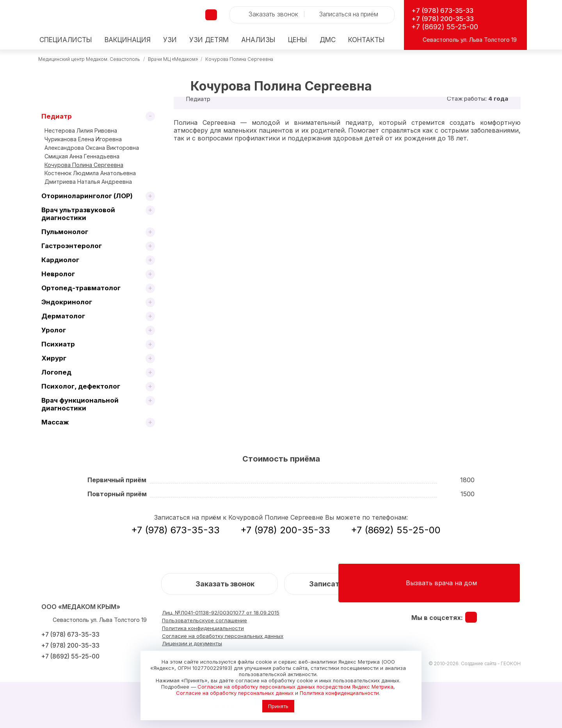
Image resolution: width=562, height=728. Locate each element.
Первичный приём (117, 480)
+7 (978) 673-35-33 (445, 10)
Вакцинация (128, 40)
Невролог (58, 274)
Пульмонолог (65, 232)
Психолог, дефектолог (81, 386)
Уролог (54, 330)
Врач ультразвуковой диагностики (78, 214)
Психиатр (58, 344)
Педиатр (57, 116)
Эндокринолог (67, 302)
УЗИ (170, 40)
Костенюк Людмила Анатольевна (90, 173)
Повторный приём (117, 494)
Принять (278, 706)
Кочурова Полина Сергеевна (239, 59)
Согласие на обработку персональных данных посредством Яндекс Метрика (295, 687)
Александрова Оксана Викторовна (92, 148)
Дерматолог (63, 316)
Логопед (56, 372)
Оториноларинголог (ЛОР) (87, 196)
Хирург (54, 358)
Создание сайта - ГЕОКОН (491, 663)
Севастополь (441, 40)
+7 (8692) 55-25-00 (445, 27)
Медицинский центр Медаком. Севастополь (89, 59)
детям (209, 40)
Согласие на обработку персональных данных (235, 693)
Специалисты (66, 40)
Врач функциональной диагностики (80, 404)
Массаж (55, 422)
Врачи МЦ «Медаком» (173, 59)
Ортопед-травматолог (81, 288)
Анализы (258, 40)
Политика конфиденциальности (339, 693)
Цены (298, 40)
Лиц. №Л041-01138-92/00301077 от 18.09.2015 (224, 613)
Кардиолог (60, 260)
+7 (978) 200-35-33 (445, 19)
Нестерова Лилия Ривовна (81, 131)
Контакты (366, 40)
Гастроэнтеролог (72, 246)
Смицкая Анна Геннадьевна (82, 156)
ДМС (328, 40)
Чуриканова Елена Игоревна (83, 139)
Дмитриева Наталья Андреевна (88, 182)
